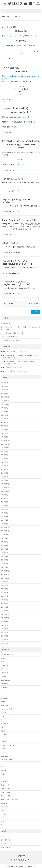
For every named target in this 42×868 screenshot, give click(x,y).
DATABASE (5, 673)
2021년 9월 (5, 582)
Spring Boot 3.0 (6, 796)
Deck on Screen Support (9, 337)
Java (10, 100)
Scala (3, 774)
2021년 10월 (5, 578)
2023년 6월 (5, 506)
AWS (3, 662)
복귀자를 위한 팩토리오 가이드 (17, 371)
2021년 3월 (5, 600)
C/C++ (3, 669)
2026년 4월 (5, 382)
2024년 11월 (5, 444)
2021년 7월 (5, 589)
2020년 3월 (5, 643)
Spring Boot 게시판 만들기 (10, 799)
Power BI (4, 742)
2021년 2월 (5, 603)
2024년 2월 (5, 477)
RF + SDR (4, 763)
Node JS (4, 734)
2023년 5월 (5, 509)
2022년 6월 (5, 549)
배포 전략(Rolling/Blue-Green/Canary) (21, 141)
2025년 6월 (5, 419)
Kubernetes (5, 705)
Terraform (5, 807)
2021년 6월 (5, 592)
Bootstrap (4, 666)
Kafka (3, 702)
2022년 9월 (5, 538)
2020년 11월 (5, 614)
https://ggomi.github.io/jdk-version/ (19, 81)
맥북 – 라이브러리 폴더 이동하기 (12, 340)
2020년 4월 (5, 640)
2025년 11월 (5, 401)
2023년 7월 (5, 502)
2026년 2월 (5, 390)
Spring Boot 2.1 (14, 191)
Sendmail (4, 778)
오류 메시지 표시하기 (12, 179)
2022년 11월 (5, 531)
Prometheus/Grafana (8, 745)
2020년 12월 (5, 611)
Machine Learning (7, 720)
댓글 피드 (4, 844)
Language (4, 713)
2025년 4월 (5, 426)
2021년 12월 (5, 571)
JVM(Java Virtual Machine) (15, 108)
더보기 (22, 53)
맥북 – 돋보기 (5, 323)
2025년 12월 (5, 397)
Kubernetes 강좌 (6, 709)
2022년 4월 (5, 556)
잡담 (3, 821)
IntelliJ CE (4, 691)
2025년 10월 (5, 404)
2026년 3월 (5, 386)
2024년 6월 (5, 462)
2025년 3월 (5, 430)
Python (3, 749)
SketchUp (4, 781)
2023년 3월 (5, 516)
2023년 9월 (5, 495)
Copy (37, 52)
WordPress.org (6, 847)
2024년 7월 (5, 459)
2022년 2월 (5, 564)
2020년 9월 (5, 621)
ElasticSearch (5, 680)
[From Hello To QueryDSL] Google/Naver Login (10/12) (16, 283)
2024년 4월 (5, 469)
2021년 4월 (5, 596)
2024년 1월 (5, 480)
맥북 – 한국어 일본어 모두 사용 (17, 352)
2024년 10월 (5, 448)
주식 (3, 825)
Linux (3, 716)
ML (2, 727)
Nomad (4, 738)
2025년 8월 (5, 411)
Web (3, 810)
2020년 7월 (5, 629)
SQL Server (5, 803)
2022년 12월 (5, 527)
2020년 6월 (5, 632)
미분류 (3, 814)
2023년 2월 (5, 520)
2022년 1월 (5, 567)
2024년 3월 (5, 473)
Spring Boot (5, 785)
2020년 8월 (5, 625)
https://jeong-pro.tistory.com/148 (17, 117)
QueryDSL (4, 756)
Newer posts (34, 303)
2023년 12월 (5, 484)
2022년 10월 (5, 535)
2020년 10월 (5, 618)
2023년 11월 (5, 487)
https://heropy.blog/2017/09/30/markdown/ (21, 36)
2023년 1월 (5, 524)
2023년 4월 (5, 513)
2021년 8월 (5, 585)
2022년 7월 (5, 545)
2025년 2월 (5, 433)
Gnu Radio (4, 687)
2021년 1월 (5, 607)
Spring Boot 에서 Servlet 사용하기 (19, 220)
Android (4, 658)
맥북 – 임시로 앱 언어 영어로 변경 (12, 333)
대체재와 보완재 (10, 243)
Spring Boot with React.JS (15, 367)
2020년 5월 (5, 636)
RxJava (3, 771)
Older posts (8, 303)
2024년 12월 (5, 440)
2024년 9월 (5, 451)
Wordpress (31, 866)
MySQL (3, 731)
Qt (2, 752)
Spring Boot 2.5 (6, 792)
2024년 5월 (5, 466)
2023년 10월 (5, 491)
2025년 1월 (5, 437)
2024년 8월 (5, 455)
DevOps (11, 170)
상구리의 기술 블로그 (22, 3)
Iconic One (10, 866)
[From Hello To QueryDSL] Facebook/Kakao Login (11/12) (17, 262)
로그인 (3, 836)
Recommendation (14, 252)
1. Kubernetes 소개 (7, 655)
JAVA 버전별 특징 (10, 67)
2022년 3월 (5, 560)
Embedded (5, 684)
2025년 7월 (5, 415)
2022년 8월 (5, 542)
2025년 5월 (5, 422)
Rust (3, 767)
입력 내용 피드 (6, 840)
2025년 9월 (5, 408)
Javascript (4, 698)
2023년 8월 (5, 498)
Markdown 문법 (9, 27)
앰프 (3, 818)
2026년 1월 (5, 393)
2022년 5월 (5, 553)
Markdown (12, 59)
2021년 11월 (5, 574)
